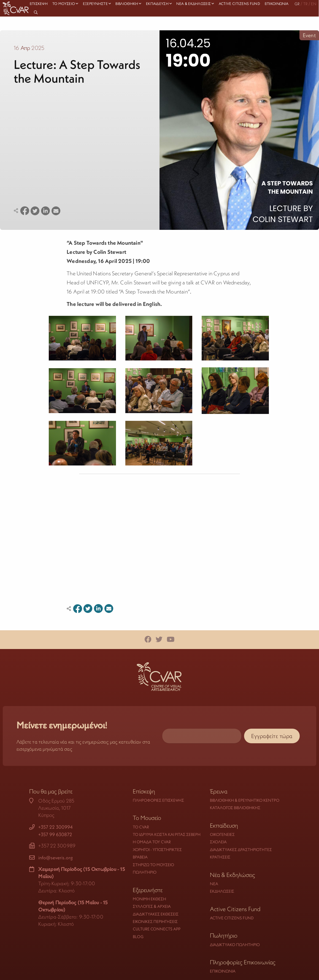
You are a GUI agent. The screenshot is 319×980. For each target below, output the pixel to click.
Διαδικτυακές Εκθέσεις (156, 914)
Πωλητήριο (145, 872)
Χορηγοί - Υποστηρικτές (157, 850)
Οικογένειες (222, 834)
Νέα (214, 884)
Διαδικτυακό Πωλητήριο (235, 945)
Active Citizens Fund (232, 918)
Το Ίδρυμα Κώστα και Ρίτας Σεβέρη (167, 834)
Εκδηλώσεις (222, 891)
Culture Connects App (157, 929)
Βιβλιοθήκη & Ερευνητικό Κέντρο (245, 800)
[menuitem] (37, 13)
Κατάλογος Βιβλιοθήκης (235, 808)
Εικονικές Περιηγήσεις (155, 921)
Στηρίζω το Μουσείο (153, 865)
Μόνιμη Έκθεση (149, 899)
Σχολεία (218, 842)
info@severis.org (56, 858)
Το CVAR (141, 827)
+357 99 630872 (55, 834)
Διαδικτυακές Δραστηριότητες (241, 850)
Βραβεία (140, 857)
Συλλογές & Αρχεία (152, 906)
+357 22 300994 (56, 827)
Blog (138, 937)
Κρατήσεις (220, 857)
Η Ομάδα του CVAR (152, 842)
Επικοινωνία (223, 971)
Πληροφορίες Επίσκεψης (158, 800)
